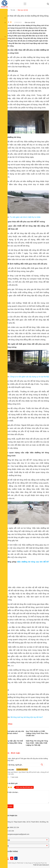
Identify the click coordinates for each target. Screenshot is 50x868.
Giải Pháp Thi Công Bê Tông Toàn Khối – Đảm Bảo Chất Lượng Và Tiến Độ (37, 743)
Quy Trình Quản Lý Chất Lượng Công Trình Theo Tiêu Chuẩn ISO (37, 733)
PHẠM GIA (6, 840)
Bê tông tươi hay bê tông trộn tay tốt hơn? (27, 717)
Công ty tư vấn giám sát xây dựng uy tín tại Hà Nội (29, 377)
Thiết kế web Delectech (41, 865)
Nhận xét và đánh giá (9, 783)
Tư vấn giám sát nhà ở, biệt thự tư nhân (25, 217)
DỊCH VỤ (6, 846)
